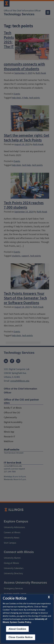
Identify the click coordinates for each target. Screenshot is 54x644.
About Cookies (17, 629)
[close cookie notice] (49, 597)
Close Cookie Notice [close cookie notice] (21, 637)
